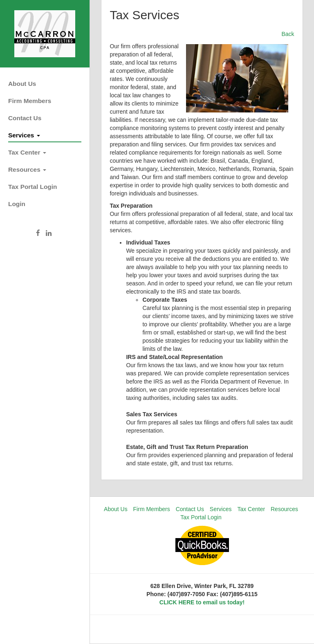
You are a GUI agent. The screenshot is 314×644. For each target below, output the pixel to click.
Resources (27, 169)
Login (17, 204)
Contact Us (25, 118)
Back (288, 34)
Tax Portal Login (33, 187)
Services (24, 135)
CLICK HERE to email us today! (202, 602)
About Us (22, 84)
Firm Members (30, 101)
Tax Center (27, 152)
